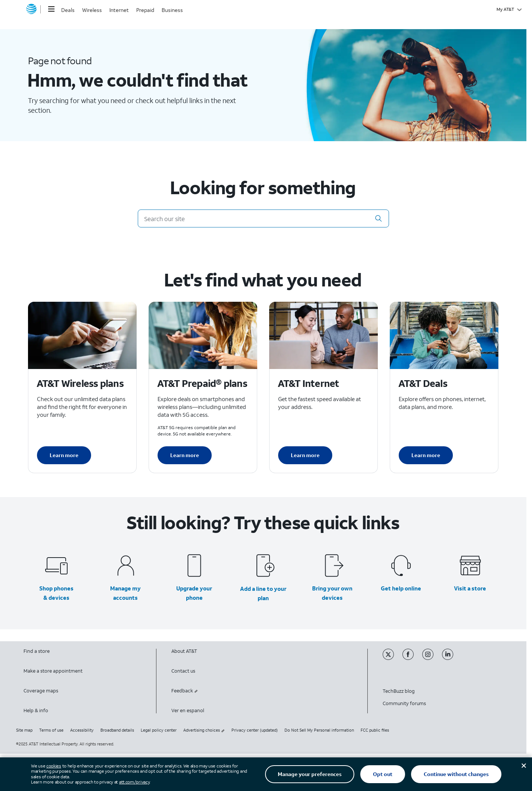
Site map (24, 730)
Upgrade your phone (194, 593)
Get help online (401, 588)
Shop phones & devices (56, 593)
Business (172, 10)
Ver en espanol (188, 711)
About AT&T (184, 651)
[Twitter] (393, 658)
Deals (68, 10)
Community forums (404, 703)
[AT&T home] (31, 9)
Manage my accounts (125, 593)
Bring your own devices (332, 593)
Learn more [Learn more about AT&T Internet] (305, 455)
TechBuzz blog (399, 691)
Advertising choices (204, 730)
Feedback (185, 691)
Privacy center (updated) (255, 730)
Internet (119, 10)
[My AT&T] (509, 9)
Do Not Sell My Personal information (319, 730)
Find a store (37, 651)
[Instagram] (432, 658)
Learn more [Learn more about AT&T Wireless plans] (64, 455)
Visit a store (470, 588)
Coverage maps (41, 691)
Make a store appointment (53, 671)
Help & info (36, 711)
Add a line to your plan (263, 593)
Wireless (92, 10)
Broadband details (117, 730)
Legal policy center (159, 730)
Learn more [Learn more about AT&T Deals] (426, 455)
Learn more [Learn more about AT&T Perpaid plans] (185, 455)
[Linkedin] (451, 658)
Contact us (183, 671)
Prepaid (145, 10)
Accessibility (82, 730)
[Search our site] (263, 218)
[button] (379, 218)
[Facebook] (412, 658)
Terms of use (51, 730)
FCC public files (375, 730)
